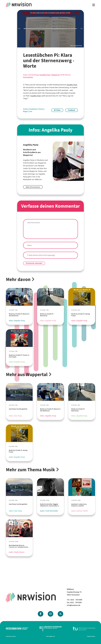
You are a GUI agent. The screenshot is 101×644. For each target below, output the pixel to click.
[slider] (50, 29)
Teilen (57, 110)
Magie (26, 111)
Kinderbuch (34, 109)
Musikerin (41, 160)
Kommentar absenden (34, 263)
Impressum (91, 636)
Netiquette (51, 636)
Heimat (26, 171)
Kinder (26, 109)
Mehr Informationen (33, 187)
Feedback (72, 110)
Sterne (41, 109)
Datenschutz (11, 636)
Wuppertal (55, 75)
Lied (30, 111)
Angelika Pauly (45, 75)
